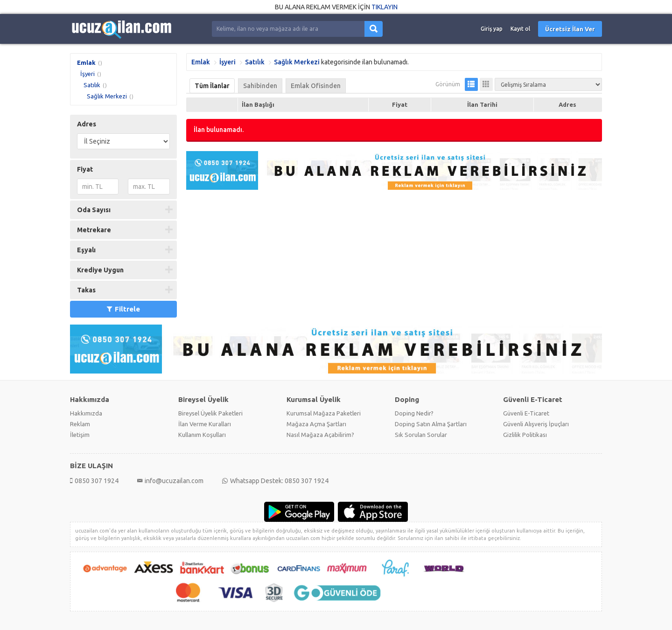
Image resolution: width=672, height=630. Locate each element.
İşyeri (87, 74)
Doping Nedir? (414, 413)
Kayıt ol (520, 29)
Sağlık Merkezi (107, 96)
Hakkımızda (86, 413)
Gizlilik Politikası (525, 435)
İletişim (80, 435)
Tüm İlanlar (212, 86)
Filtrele (123, 309)
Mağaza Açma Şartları (316, 424)
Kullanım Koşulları (202, 435)
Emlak (86, 62)
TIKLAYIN (385, 7)
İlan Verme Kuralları (205, 424)
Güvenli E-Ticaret (526, 413)
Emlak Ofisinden (316, 86)
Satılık (92, 85)
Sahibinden (260, 86)
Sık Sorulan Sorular (421, 435)
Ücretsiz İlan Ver (570, 29)
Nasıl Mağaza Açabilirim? (320, 435)
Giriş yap (492, 29)
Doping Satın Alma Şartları (431, 424)
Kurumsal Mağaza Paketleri (324, 413)
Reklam (80, 424)
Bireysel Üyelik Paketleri (210, 413)
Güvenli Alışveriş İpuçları (536, 424)
